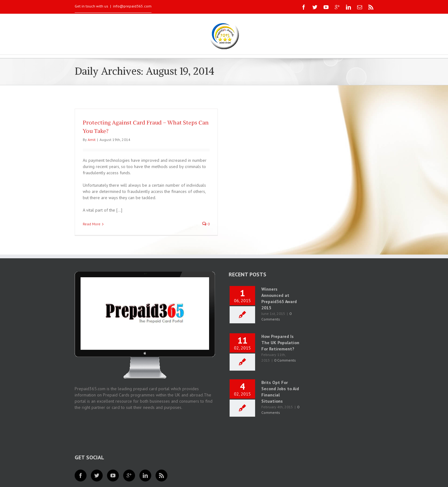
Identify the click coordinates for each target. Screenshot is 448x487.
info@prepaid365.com (132, 6)
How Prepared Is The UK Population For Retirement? (280, 343)
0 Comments (285, 360)
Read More (92, 224)
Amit (92, 140)
